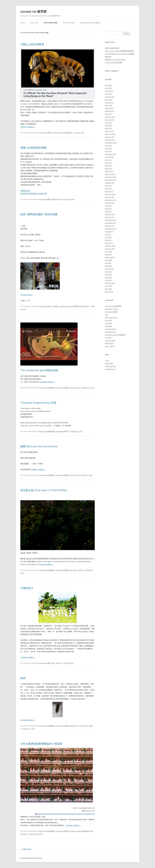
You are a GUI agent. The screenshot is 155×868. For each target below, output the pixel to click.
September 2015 (111, 143)
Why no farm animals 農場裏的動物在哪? (119, 51)
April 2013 (108, 188)
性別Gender (56, 199)
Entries (109, 363)
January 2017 (110, 120)
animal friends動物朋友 (47, 388)
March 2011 (109, 243)
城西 (91, 726)
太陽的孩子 (27, 588)
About (23, 23)
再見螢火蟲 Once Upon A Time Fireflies (44, 490)
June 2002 (108, 272)
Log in (107, 360)
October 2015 (110, 140)
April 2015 (108, 151)
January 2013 (110, 197)
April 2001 (108, 280)
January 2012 (110, 217)
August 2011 (109, 231)
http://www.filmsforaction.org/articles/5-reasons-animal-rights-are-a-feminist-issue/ (67, 814)
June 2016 (108, 123)
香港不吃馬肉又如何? (112, 48)
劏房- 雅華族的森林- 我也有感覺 (39, 214)
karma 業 (108, 320)
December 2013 (111, 177)
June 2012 (108, 206)
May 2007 (108, 254)
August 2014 (109, 157)
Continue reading (28, 127)
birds (87, 726)
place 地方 (73, 570)
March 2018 (109, 108)
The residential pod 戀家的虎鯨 (39, 370)
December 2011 (111, 220)
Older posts (26, 849)
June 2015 (108, 145)
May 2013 (108, 186)
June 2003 (108, 266)
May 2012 (108, 209)
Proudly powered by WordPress (31, 858)
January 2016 (110, 137)
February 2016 (110, 134)
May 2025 (108, 85)
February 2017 (110, 117)
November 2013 (111, 180)
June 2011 (108, 237)
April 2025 (108, 88)
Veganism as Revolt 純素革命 (90, 23)
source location (111, 329)
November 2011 (111, 223)
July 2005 (108, 263)
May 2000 (108, 289)
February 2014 (110, 174)
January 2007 (110, 257)
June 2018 (108, 105)
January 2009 (110, 249)
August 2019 (109, 102)
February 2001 (110, 283)
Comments (110, 366)
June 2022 (108, 94)
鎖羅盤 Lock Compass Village (115, 59)
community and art (112, 309)
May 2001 (108, 277)
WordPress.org (110, 369)
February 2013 (110, 194)
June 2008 (108, 252)
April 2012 (108, 211)
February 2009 (110, 246)
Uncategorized (110, 332)
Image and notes (111, 317)
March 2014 (109, 171)
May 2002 (108, 274)
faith (107, 315)
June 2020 (108, 100)
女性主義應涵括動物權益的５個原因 (43, 744)
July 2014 (108, 160)
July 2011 (108, 234)
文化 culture (56, 663)
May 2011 (108, 240)
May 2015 (108, 148)
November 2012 (111, 200)
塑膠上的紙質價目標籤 (33, 148)
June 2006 (108, 260)
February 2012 (110, 214)
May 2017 (108, 114)
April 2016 (108, 128)
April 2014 (108, 168)
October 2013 (110, 183)
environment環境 (50, 23)
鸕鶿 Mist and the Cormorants (39, 446)
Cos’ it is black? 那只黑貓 (114, 62)
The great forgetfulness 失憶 (38, 403)
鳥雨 (23, 678)
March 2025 (109, 91)
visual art (34, 23)
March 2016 (109, 131)
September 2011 (111, 229)
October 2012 (110, 203)
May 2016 (108, 125)
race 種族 (55, 306)
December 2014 (111, 154)
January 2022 (110, 97)
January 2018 (110, 111)
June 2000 (108, 286)
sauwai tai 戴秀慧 (33, 11)
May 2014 (108, 166)
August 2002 (109, 269)
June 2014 (108, 163)
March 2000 (109, 292)
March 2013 (109, 191)
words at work (69, 23)
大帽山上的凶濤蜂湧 (32, 44)
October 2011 (110, 226)
